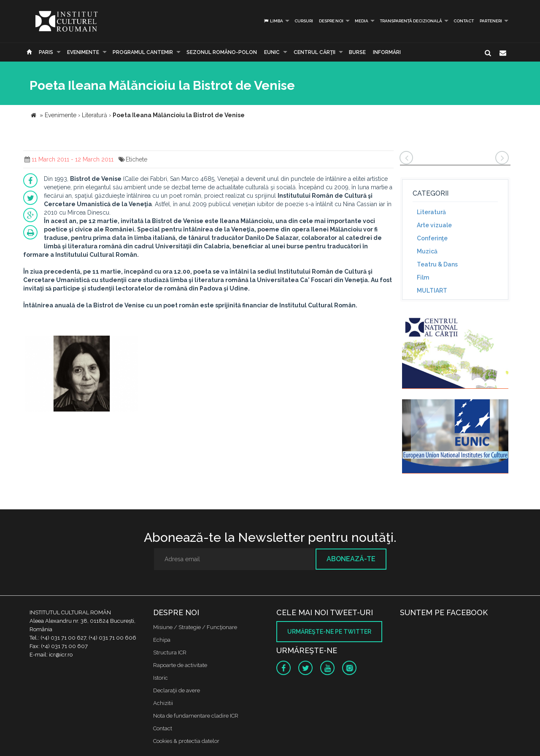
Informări (387, 52)
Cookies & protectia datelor (186, 741)
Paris (46, 52)
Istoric (161, 678)
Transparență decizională (411, 21)
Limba (273, 21)
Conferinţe (432, 238)
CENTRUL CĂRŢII (315, 52)
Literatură (431, 212)
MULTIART (432, 291)
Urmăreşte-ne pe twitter (329, 632)
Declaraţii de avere (177, 690)
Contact (464, 21)
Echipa (162, 640)
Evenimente (83, 52)
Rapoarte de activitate (180, 665)
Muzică (427, 251)
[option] (82, 375)
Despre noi (331, 21)
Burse (357, 52)
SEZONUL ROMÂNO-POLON (222, 52)
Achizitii (163, 703)
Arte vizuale (434, 225)
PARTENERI (491, 21)
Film (423, 277)
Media (362, 21)
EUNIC (272, 52)
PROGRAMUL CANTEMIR (143, 52)
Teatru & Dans (437, 264)
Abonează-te (351, 559)
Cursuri (304, 21)
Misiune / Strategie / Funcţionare (195, 627)
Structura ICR (170, 652)
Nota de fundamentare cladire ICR (196, 716)
